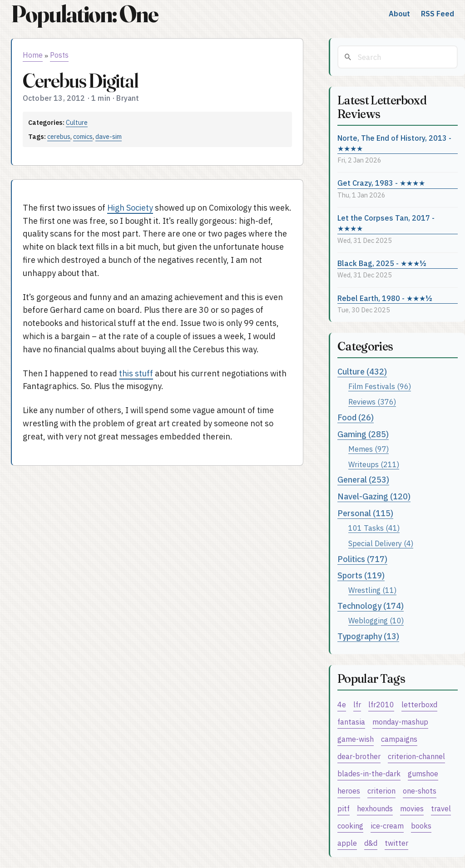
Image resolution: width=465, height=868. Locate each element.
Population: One (84, 14)
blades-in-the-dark (369, 773)
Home (33, 55)
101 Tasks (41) (374, 528)
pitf (344, 808)
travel (441, 808)
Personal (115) (365, 513)
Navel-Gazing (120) (374, 496)
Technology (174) (371, 606)
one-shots (420, 791)
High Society (130, 208)
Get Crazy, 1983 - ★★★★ (381, 183)
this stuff (136, 373)
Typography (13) (368, 636)
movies (412, 808)
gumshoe (423, 773)
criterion (381, 791)
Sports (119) (361, 575)
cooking (350, 826)
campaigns (399, 739)
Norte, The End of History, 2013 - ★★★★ (394, 143)
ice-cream (387, 826)
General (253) (363, 480)
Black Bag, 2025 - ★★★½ (382, 263)
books (421, 826)
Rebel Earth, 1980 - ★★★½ (385, 298)
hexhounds (375, 808)
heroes (349, 791)
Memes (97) (369, 449)
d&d (371, 843)
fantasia (351, 722)
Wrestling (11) (372, 590)
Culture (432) (362, 372)
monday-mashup (400, 722)
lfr (357, 704)
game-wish (356, 739)
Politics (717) (362, 559)
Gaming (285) (363, 434)
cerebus (59, 136)
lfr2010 (381, 704)
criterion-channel (416, 756)
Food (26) (356, 417)
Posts (59, 55)
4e (342, 704)
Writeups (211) (374, 464)
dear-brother (359, 756)
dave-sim (109, 136)
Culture (77, 122)
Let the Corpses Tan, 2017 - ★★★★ (386, 223)
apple (347, 843)
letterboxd (419, 704)
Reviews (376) (372, 402)
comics (83, 136)
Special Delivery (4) (381, 543)
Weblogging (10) (376, 620)
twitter (396, 843)
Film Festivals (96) (380, 386)
